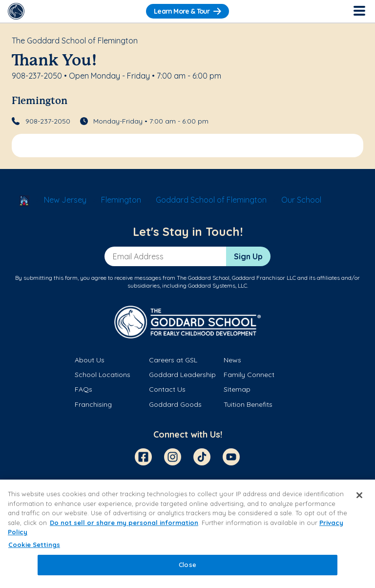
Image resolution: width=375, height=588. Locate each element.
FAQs (83, 389)
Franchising (93, 404)
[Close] (359, 495)
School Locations (103, 375)
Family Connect (249, 375)
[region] (187, 534)
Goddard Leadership (182, 375)
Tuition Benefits (248, 404)
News (232, 360)
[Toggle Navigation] (359, 11)
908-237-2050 (48, 121)
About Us (90, 360)
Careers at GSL (173, 360)
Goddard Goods (175, 404)
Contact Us (167, 389)
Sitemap (237, 389)
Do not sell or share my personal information (124, 523)
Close (187, 565)
